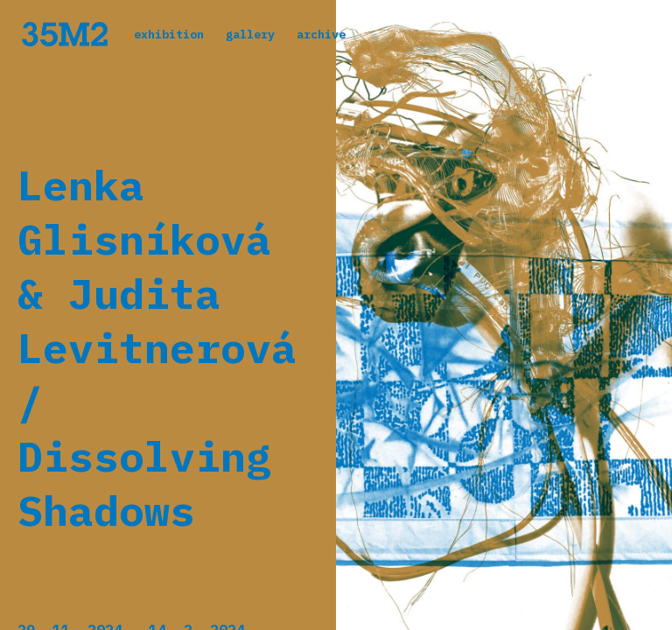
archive (321, 34)
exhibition (169, 34)
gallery (250, 34)
